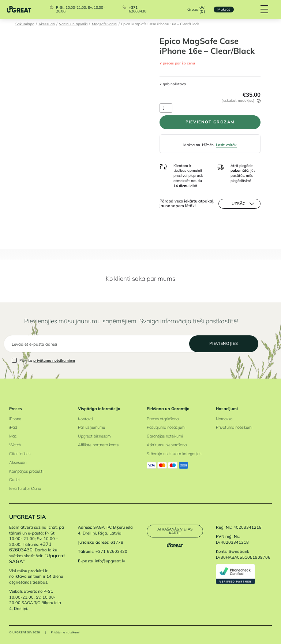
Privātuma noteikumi (234, 427)
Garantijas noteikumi (165, 436)
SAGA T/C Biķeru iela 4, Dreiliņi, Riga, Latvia (105, 530)
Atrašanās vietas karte (175, 531)
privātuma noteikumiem (54, 360)
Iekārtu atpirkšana (25, 488)
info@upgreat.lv (110, 561)
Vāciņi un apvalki (73, 24)
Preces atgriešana (163, 419)
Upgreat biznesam (94, 436)
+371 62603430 (138, 9)
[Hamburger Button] (265, 10)
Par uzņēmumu (91, 427)
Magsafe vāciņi (104, 24)
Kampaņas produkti (26, 471)
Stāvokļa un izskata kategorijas (174, 454)
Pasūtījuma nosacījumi (166, 427)
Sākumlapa (25, 24)
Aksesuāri (47, 24)
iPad (13, 427)
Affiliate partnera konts (98, 445)
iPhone (15, 419)
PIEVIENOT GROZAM (210, 122)
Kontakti (85, 419)
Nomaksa (224, 419)
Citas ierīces (20, 454)
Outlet (15, 480)
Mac (13, 436)
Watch (15, 445)
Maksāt (224, 9)
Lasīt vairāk (226, 145)
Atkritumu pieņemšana (167, 445)
